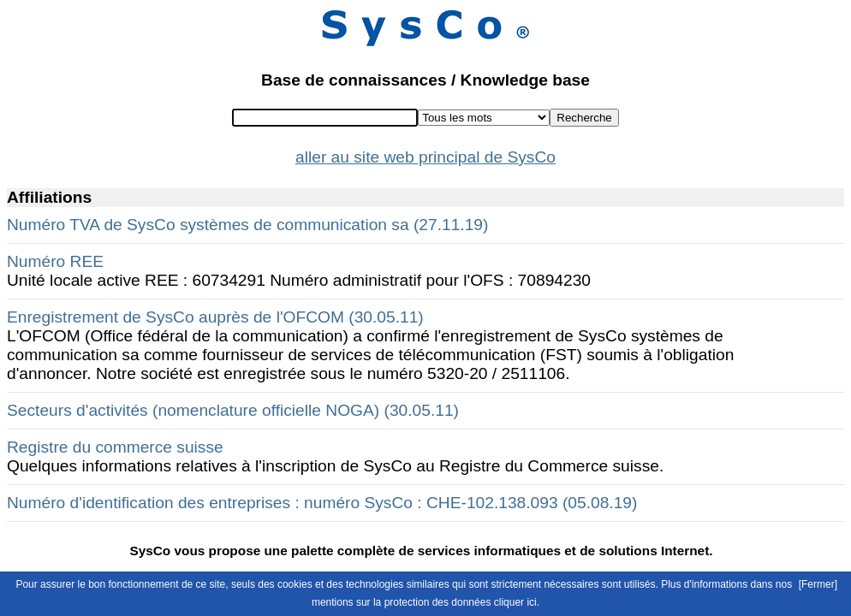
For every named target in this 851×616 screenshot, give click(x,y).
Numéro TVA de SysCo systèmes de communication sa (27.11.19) (247, 225)
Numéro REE (55, 261)
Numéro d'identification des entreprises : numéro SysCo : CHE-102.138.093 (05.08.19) (322, 503)
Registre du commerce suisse (115, 447)
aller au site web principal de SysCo (425, 157)
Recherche (584, 118)
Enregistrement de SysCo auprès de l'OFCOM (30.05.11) (215, 317)
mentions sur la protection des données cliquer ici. (425, 602)
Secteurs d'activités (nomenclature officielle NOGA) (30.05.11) (233, 410)
